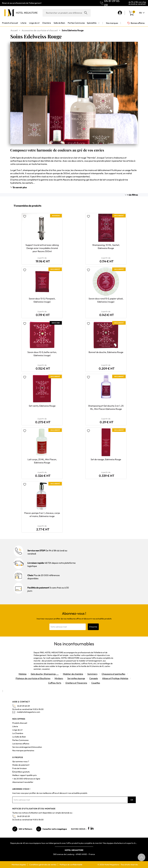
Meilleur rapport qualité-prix (24, 775)
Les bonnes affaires (21, 744)
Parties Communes (20, 740)
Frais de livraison (20, 768)
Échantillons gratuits (21, 772)
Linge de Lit (17, 730)
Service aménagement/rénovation (27, 747)
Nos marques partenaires (23, 750)
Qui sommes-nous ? (21, 761)
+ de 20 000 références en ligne (26, 779)
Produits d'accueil (20, 723)
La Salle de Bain (19, 737)
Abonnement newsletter (23, 782)
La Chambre (18, 733)
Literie (15, 726)
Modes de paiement (21, 765)
